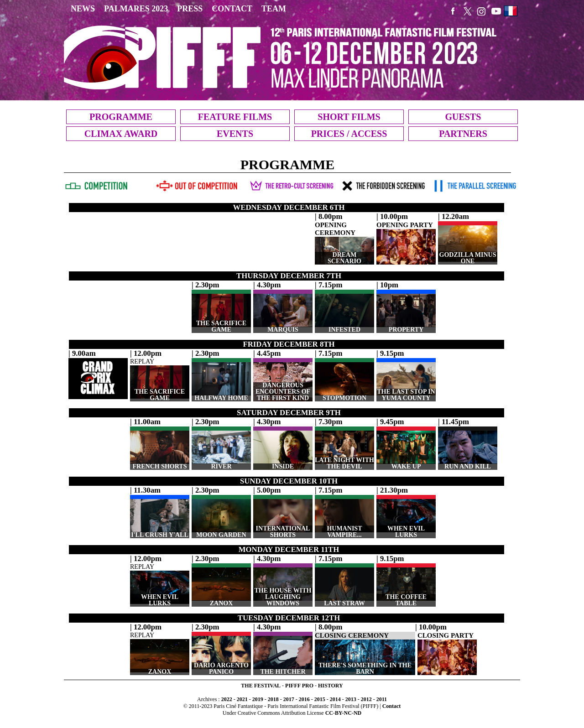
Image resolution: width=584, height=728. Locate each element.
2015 (320, 699)
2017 (289, 699)
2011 (382, 699)
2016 (304, 699)
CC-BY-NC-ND (344, 713)
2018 (273, 699)
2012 (366, 699)
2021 (242, 699)
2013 (351, 699)
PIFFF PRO (299, 686)
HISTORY (331, 686)
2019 (258, 699)
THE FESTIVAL (261, 686)
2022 (227, 699)
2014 (335, 699)
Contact (392, 706)
